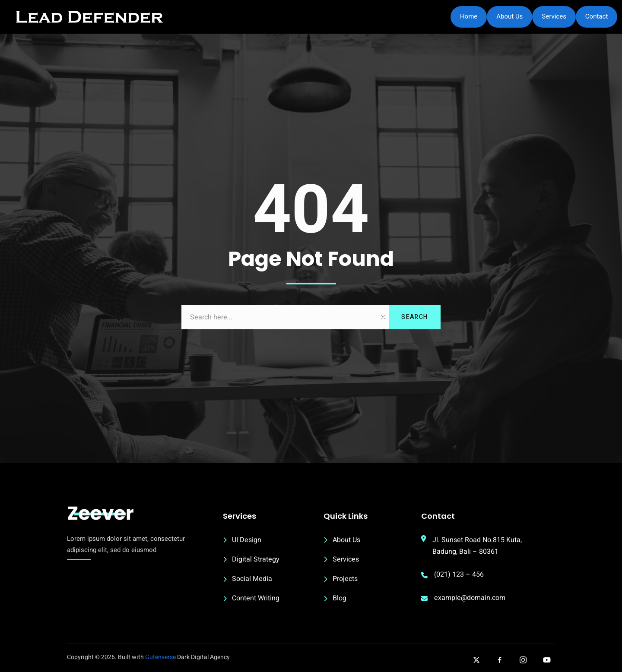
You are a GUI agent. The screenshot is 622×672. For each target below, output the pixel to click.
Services (554, 16)
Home (469, 16)
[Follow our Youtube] (547, 660)
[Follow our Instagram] (523, 660)
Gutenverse (160, 657)
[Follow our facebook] (500, 660)
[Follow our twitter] (476, 660)
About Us (509, 16)
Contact (597, 16)
